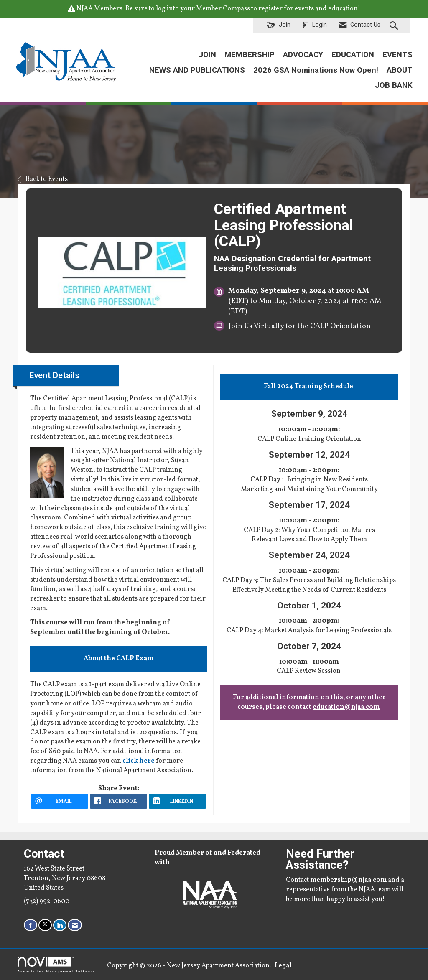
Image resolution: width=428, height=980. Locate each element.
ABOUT (400, 70)
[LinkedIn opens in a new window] (177, 801)
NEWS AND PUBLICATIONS (197, 70)
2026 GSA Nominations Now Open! (316, 70)
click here (139, 761)
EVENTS (397, 55)
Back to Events (43, 179)
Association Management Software (56, 965)
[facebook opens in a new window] (118, 801)
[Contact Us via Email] (75, 925)
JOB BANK (394, 85)
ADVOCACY (303, 55)
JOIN (207, 55)
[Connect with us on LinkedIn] (60, 925)
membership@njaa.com (348, 880)
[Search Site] (395, 25)
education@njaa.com (346, 707)
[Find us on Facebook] (31, 925)
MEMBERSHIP (250, 55)
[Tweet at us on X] (45, 925)
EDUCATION (353, 55)
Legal (282, 966)
